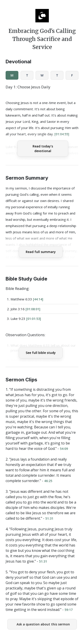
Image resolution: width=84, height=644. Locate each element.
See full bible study (41, 353)
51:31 (49, 518)
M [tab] (12, 75)
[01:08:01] (33, 309)
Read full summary (41, 252)
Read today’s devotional (43, 149)
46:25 (48, 481)
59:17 (69, 610)
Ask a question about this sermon (43, 624)
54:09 (64, 449)
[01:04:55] (62, 134)
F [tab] (72, 75)
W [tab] (42, 75)
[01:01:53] (34, 319)
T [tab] (27, 75)
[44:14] (38, 299)
